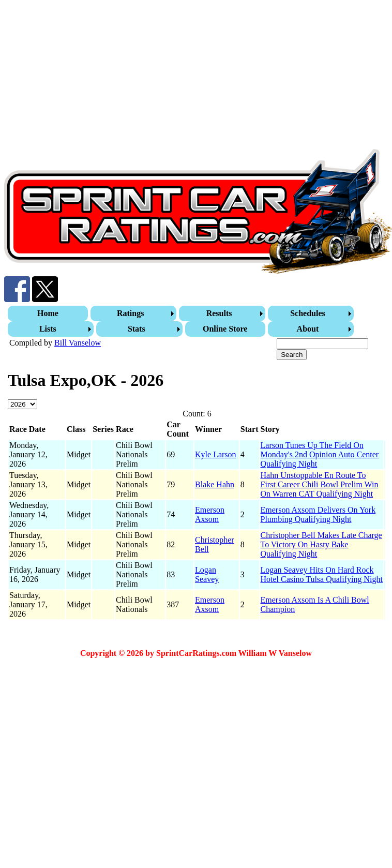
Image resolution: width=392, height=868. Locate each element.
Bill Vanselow (78, 343)
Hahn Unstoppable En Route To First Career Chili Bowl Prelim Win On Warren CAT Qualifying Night (320, 484)
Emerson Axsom (210, 514)
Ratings (130, 313)
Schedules (308, 313)
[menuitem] (49, 313)
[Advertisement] (145, 77)
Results (219, 313)
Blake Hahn (215, 484)
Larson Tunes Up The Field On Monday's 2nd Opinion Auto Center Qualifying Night (320, 454)
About (308, 329)
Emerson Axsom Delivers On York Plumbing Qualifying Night (318, 514)
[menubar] (197, 321)
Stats (137, 329)
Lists (48, 329)
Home (48, 313)
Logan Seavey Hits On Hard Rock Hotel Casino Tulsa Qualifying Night (322, 574)
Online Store (225, 329)
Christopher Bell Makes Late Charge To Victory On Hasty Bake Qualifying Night (321, 544)
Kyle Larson (216, 454)
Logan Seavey (207, 574)
